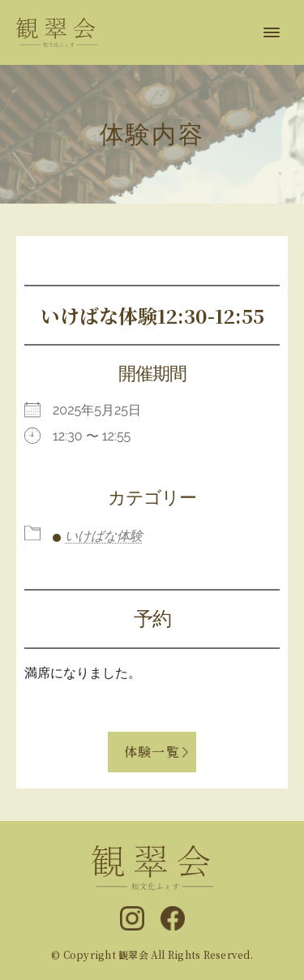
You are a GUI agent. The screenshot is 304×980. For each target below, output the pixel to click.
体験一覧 (152, 752)
